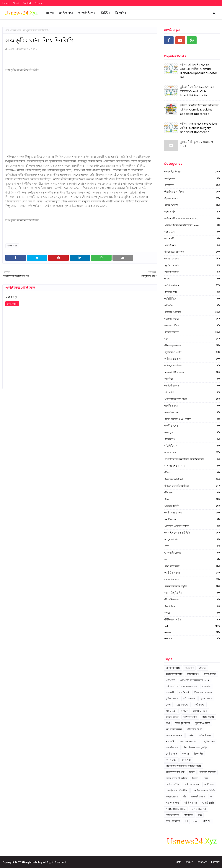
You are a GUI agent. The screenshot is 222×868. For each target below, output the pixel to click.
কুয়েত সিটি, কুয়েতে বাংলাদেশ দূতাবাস (196, 144)
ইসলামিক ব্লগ (192, 198)
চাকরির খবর (192, 292)
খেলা (192, 279)
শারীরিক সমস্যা (192, 573)
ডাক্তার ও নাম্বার (192, 312)
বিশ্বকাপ (192, 492)
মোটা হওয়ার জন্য (192, 513)
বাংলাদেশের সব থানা (192, 466)
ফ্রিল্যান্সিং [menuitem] (120, 13)
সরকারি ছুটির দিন (192, 593)
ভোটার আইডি (192, 506)
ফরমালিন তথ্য (192, 412)
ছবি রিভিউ (192, 299)
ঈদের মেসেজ (192, 205)
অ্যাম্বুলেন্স (192, 178)
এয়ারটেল (192, 232)
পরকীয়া (192, 379)
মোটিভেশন (192, 519)
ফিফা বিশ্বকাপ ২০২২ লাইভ (192, 419)
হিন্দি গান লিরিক (192, 620)
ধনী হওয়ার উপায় (192, 365)
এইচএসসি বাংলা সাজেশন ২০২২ (192, 218)
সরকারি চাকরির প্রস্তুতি (192, 586)
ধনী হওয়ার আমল (192, 359)
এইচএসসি (192, 212)
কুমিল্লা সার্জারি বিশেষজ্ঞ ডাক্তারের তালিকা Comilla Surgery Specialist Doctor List (198, 128)
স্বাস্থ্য (192, 613)
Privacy (38, 3)
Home (6, 3)
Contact (27, 3)
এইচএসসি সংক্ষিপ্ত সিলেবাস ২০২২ (192, 225)
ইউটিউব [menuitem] (105, 13)
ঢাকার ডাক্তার (192, 332)
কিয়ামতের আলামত (192, 252)
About (16, 3)
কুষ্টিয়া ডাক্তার (192, 265)
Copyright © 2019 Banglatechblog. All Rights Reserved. (35, 862)
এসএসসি (192, 238)
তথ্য (192, 339)
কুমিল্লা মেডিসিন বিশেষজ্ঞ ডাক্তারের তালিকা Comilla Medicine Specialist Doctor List (199, 110)
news (192, 632)
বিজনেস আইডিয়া (192, 479)
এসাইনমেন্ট (192, 245)
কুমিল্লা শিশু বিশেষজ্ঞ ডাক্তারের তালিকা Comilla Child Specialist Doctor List (197, 91)
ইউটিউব (192, 185)
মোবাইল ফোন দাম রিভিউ (192, 533)
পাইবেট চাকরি (192, 386)
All (192, 626)
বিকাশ (192, 472)
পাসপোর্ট (192, 392)
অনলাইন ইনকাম (192, 172)
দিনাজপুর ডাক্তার (192, 345)
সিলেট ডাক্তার (192, 599)
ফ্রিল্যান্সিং (192, 439)
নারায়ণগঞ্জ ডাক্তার (192, 372)
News (11, 49)
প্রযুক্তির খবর (192, 406)
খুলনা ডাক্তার (192, 272)
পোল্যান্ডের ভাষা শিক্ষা (192, 399)
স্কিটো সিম (192, 606)
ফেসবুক (192, 432)
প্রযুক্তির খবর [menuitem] (66, 13)
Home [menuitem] (50, 13)
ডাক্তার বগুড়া (192, 319)
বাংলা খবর (16, 30)
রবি (192, 546)
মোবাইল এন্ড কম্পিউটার (192, 526)
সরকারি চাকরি (192, 579)
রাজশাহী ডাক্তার (192, 553)
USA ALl (192, 638)
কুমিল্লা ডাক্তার (192, 259)
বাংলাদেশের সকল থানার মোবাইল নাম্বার (192, 459)
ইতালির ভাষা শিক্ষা (192, 192)
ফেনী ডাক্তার (192, 426)
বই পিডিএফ (192, 446)
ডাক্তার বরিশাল (192, 325)
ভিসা (192, 499)
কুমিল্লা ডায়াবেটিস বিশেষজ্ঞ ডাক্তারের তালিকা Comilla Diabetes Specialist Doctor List (199, 71)
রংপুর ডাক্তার (192, 539)
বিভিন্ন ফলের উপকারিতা (192, 486)
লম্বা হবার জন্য (192, 566)
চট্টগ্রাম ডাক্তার (192, 285)
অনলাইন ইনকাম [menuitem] (87, 13)
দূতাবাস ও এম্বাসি (192, 352)
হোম (7, 30)
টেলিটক (192, 305)
